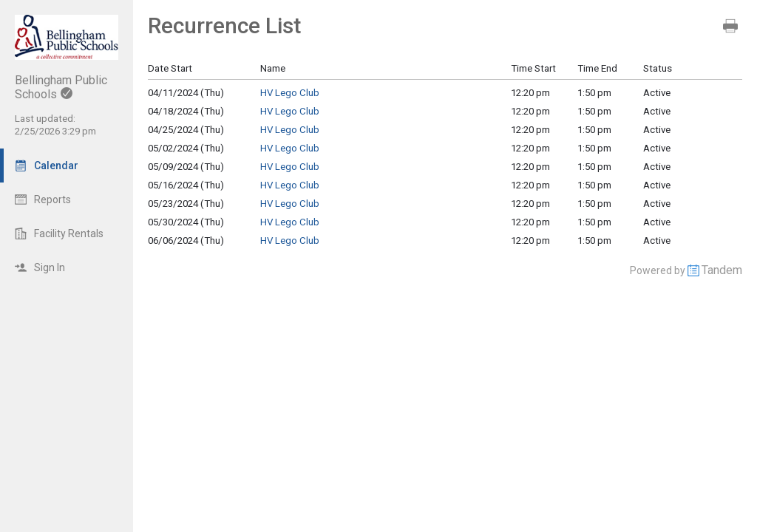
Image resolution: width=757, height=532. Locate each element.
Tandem (722, 270)
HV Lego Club (290, 93)
